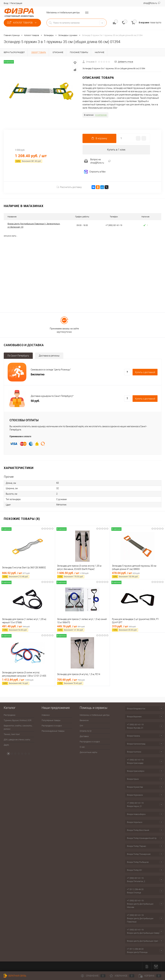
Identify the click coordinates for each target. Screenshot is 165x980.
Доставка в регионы (49, 356)
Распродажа (10, 715)
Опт (81, 726)
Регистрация (16, 3)
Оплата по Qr (86, 731)
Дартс (6, 745)
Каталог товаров (22, 23)
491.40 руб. (27, 628)
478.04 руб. (137, 575)
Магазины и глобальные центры (63, 13)
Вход (6, 3)
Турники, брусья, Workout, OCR (18, 720)
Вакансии (84, 720)
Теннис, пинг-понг (12, 734)
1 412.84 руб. (27, 681)
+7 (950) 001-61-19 (135, 725)
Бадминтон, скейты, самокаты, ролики (18, 727)
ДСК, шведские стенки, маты (17, 740)
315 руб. (137, 628)
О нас (82, 747)
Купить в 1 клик (116, 150)
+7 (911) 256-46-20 (135, 889)
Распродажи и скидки (52, 726)
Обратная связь (15, 976)
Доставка (84, 736)
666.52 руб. (27, 575)
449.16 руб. (82, 628)
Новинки (46, 715)
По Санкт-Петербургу (18, 356)
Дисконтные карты (89, 752)
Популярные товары (51, 720)
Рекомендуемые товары (53, 731)
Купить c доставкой (145, 372)
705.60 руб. (82, 681)
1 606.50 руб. (82, 575)
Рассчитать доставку (69, 187)
